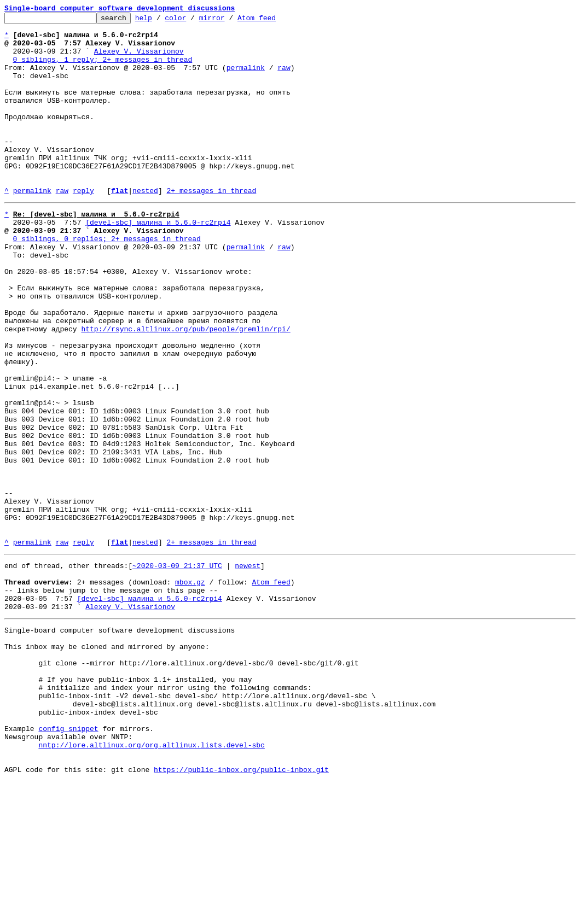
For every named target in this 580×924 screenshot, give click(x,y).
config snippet (68, 863)
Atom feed (274, 21)
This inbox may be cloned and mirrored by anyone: (107, 764)
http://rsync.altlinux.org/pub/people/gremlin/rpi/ (185, 389)
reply (83, 226)
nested (145, 226)
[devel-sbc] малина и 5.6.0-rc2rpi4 (158, 261)
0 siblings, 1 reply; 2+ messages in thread (103, 69)
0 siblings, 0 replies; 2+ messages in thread (107, 281)
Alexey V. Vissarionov (139, 59)
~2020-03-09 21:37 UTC (177, 670)
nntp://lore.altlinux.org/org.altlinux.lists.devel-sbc (151, 882)
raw (284, 79)
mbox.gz (190, 690)
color (192, 21)
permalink (246, 79)
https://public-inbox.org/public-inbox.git (241, 912)
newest (248, 670)
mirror (229, 21)
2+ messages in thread (211, 226)
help (161, 21)
